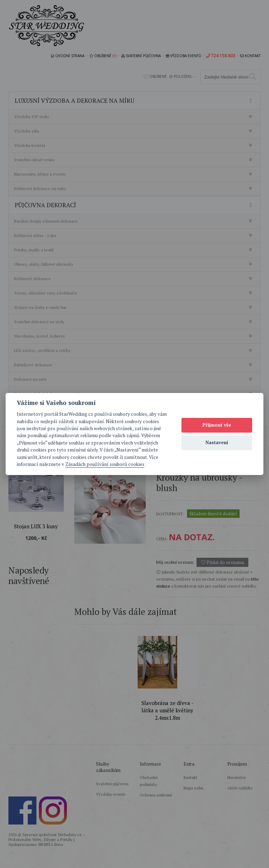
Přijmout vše (217, 425)
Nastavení (217, 442)
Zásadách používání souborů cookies (105, 464)
